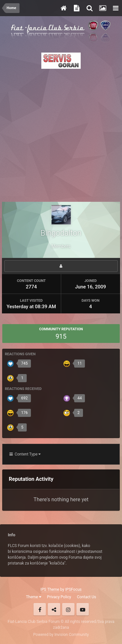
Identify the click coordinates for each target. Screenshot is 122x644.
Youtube (83, 609)
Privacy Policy (59, 597)
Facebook (40, 609)
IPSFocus (73, 589)
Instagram (68, 609)
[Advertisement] (61, 134)
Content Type (25, 454)
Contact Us (86, 597)
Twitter (54, 609)
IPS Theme (50, 589)
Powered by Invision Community (61, 635)
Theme (34, 597)
